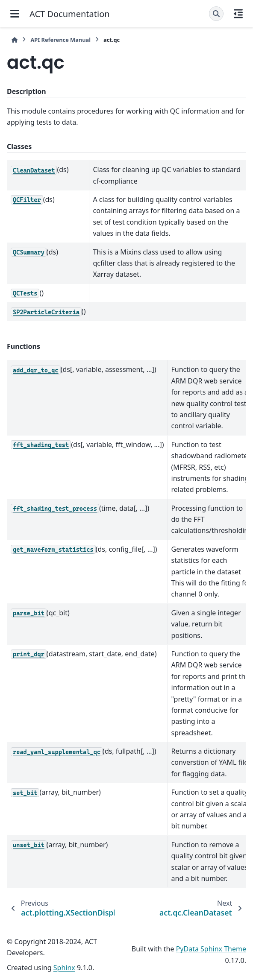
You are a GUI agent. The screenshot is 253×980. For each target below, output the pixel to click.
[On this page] (238, 14)
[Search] (216, 14)
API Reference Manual (60, 40)
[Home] (15, 40)
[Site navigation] (15, 14)
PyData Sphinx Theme (211, 949)
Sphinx (64, 968)
